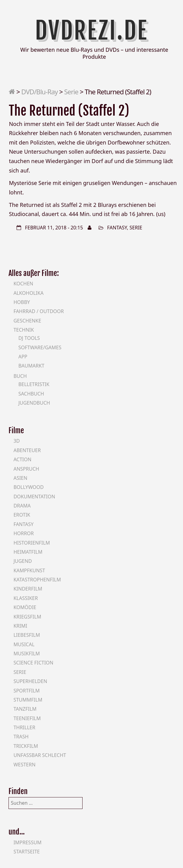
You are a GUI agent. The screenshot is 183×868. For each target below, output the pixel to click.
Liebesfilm (27, 635)
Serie (71, 92)
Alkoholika (28, 293)
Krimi (20, 626)
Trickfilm (26, 746)
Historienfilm (32, 543)
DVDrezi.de (91, 30)
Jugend (22, 561)
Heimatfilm (28, 552)
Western (24, 765)
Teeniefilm (27, 718)
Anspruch (26, 469)
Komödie (25, 607)
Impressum (27, 842)
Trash (21, 737)
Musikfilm (27, 654)
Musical (24, 644)
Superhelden (30, 681)
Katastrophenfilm (37, 580)
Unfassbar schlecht (40, 755)
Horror (24, 533)
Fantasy (117, 228)
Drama (22, 506)
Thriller (24, 727)
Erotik (22, 515)
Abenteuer (27, 450)
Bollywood (29, 487)
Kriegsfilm (27, 617)
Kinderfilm (28, 589)
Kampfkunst (29, 570)
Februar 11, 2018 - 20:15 (54, 228)
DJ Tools (29, 338)
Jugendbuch (34, 403)
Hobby (22, 302)
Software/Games (40, 347)
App (23, 357)
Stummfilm (28, 700)
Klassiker (25, 598)
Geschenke (27, 321)
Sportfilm (26, 691)
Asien (20, 478)
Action (22, 459)
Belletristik (34, 384)
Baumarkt (31, 366)
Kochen (23, 284)
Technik (24, 330)
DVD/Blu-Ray (39, 92)
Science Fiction (33, 663)
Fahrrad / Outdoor (39, 311)
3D (17, 441)
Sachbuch (31, 394)
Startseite (27, 852)
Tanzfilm (25, 709)
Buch (20, 376)
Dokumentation (34, 497)
